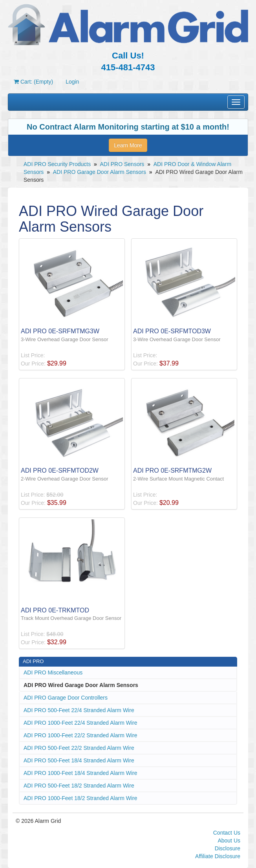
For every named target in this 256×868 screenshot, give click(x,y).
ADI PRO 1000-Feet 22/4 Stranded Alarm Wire (80, 723)
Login (72, 82)
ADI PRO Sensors (122, 164)
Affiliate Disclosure (218, 856)
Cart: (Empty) (33, 82)
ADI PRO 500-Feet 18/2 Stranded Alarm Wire (79, 786)
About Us (229, 841)
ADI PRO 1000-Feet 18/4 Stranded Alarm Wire (80, 773)
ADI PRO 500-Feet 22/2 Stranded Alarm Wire (79, 748)
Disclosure (228, 848)
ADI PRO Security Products (57, 164)
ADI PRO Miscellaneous (53, 672)
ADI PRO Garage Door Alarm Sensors (100, 172)
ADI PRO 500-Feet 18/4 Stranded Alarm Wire (79, 760)
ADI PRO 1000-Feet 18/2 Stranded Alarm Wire (80, 798)
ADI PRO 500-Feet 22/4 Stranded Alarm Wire (79, 710)
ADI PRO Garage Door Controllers (66, 698)
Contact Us (227, 833)
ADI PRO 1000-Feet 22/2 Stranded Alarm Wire (80, 735)
